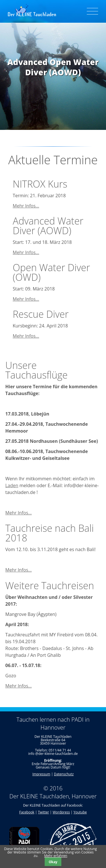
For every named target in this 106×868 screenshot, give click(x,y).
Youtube (80, 812)
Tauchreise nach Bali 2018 (50, 533)
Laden (12, 485)
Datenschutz (64, 774)
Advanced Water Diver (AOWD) (48, 226)
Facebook (27, 812)
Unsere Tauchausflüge (36, 370)
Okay (53, 862)
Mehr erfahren (56, 856)
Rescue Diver (41, 314)
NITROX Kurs (40, 184)
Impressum (41, 774)
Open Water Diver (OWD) (51, 272)
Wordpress (61, 812)
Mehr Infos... (26, 206)
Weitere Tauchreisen (50, 585)
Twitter (43, 812)
